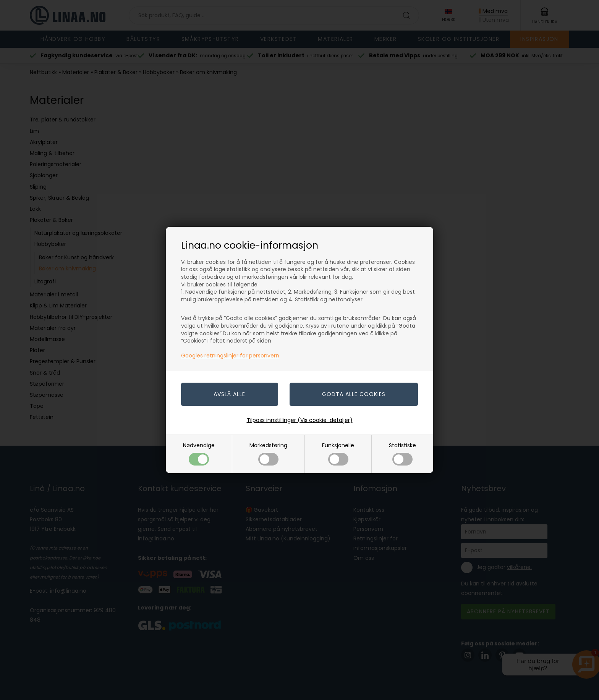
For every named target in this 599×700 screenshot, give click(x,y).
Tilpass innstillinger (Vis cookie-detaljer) (300, 420)
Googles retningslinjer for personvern (230, 356)
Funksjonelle (338, 453)
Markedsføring (268, 453)
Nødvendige (199, 453)
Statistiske (402, 453)
